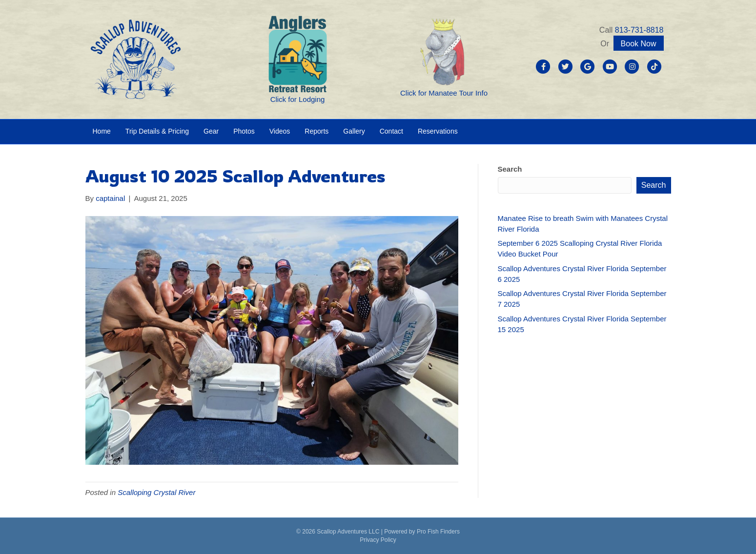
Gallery (354, 131)
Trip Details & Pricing (157, 131)
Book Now (639, 44)
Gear (211, 131)
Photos (244, 131)
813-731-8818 (639, 30)
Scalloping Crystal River (156, 492)
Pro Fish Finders (438, 532)
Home (102, 131)
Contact (391, 131)
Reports (317, 131)
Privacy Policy (378, 540)
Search (510, 169)
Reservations (438, 131)
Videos (280, 131)
